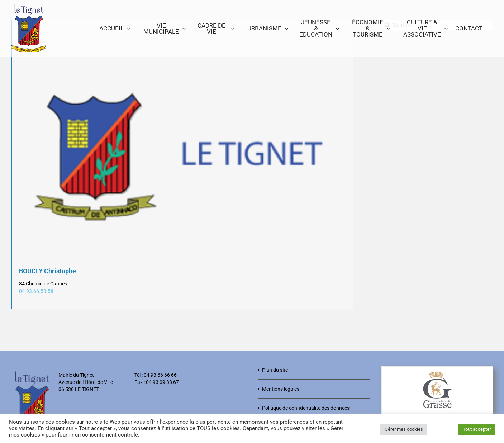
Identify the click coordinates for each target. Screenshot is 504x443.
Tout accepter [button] (477, 429)
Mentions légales (281, 389)
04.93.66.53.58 (36, 291)
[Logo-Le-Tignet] (183, 157)
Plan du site (275, 370)
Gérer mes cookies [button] (404, 429)
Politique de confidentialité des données (306, 408)
